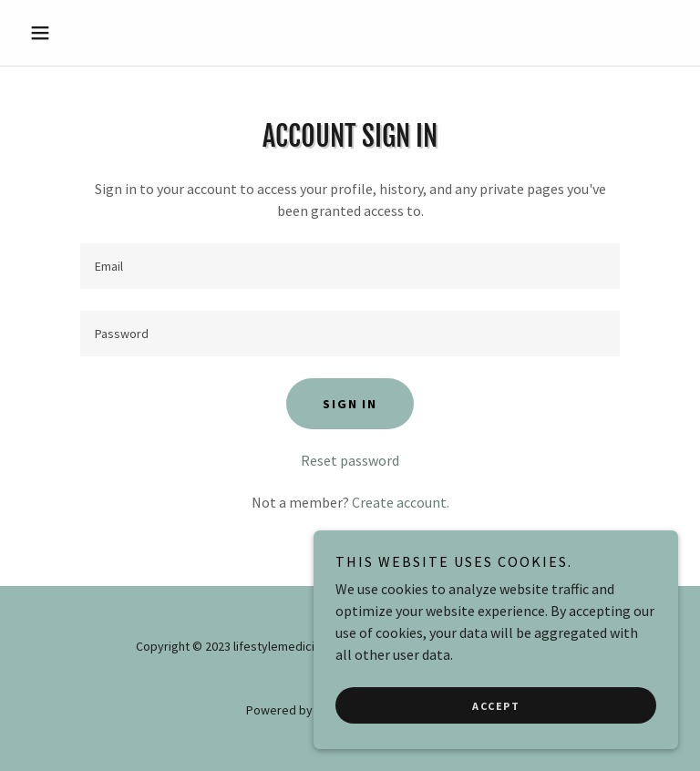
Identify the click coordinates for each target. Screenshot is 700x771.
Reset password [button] (350, 460)
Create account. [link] (401, 502)
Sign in (350, 404)
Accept (496, 706)
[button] (71, 33)
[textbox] (350, 266)
